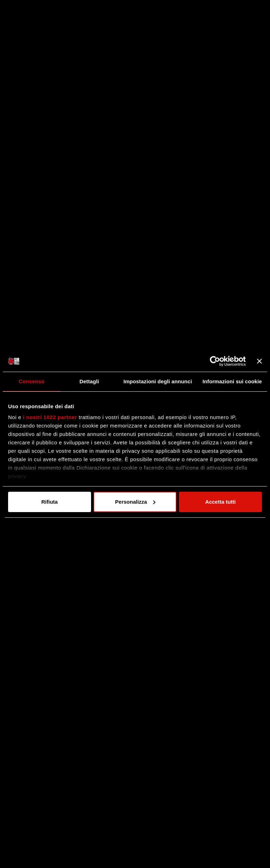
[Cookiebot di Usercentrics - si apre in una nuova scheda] (215, 361)
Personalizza (135, 502)
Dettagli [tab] (89, 381)
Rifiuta (49, 502)
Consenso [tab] (31, 381)
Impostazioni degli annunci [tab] (158, 381)
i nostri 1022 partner (50, 417)
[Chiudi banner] (259, 361)
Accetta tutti (221, 502)
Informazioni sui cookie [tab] (232, 381)
